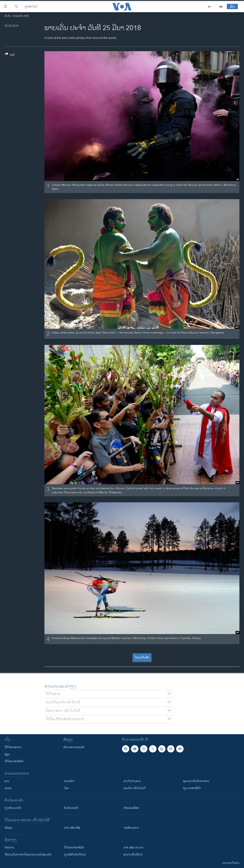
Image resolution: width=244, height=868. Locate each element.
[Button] (10, 55)
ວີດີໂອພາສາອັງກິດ (14, 761)
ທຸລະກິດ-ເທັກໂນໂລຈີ (134, 788)
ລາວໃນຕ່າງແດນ (132, 781)
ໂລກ (66, 788)
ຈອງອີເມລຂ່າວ (131, 828)
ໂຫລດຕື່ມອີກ (142, 658)
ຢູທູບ (7, 754)
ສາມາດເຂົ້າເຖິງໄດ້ (133, 855)
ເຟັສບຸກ (9, 828)
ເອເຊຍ (8, 788)
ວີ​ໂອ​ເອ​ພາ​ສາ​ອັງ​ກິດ (74, 848)
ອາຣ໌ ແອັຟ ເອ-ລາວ (134, 848)
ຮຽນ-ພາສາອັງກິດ (192, 788)
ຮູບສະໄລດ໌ (31, 7)
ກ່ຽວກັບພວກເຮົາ (13, 808)
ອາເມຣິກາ (69, 781)
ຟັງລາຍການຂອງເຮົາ (74, 747)
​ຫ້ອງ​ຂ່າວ (9, 848)
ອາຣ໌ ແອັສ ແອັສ (72, 828)
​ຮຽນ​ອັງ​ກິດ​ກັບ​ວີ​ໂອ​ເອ (75, 855)
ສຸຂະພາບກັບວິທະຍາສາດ (196, 781)
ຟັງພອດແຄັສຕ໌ (131, 808)
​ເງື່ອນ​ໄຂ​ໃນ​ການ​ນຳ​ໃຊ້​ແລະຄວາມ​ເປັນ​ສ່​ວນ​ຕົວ (28, 855)
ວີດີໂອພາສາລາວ (13, 747)
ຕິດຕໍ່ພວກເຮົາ (71, 808)
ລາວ (7, 781)
